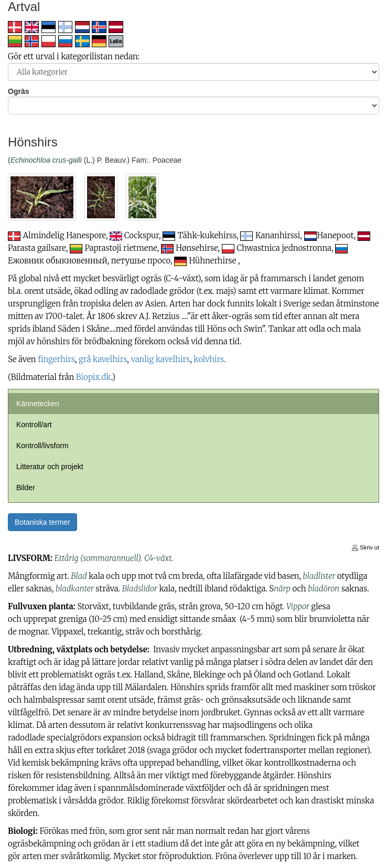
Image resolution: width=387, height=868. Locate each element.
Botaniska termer (42, 522)
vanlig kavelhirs (160, 359)
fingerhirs (56, 359)
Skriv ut (365, 547)
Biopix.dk (94, 377)
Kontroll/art (34, 425)
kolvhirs (209, 359)
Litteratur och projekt (50, 467)
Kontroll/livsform (42, 446)
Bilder (26, 488)
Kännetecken (38, 404)
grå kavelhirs (103, 359)
